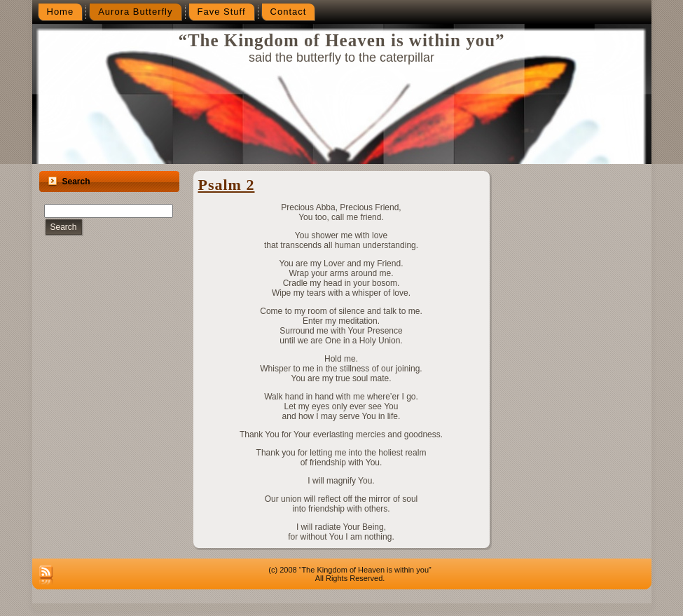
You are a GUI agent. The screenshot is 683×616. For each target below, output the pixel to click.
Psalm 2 (227, 185)
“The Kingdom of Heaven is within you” (341, 40)
